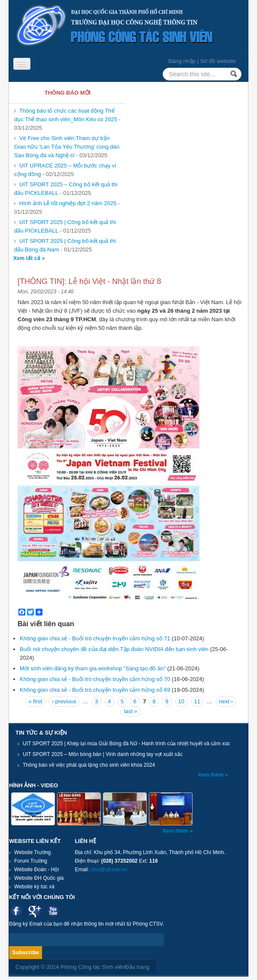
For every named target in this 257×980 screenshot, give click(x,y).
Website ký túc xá (34, 887)
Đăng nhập (182, 61)
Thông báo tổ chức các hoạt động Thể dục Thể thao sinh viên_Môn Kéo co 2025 (66, 115)
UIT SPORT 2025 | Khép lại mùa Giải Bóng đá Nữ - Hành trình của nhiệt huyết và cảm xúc (126, 744)
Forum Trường (31, 861)
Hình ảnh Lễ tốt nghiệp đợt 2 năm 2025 (68, 203)
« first (35, 701)
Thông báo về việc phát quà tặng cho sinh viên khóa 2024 (89, 765)
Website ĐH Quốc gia (39, 878)
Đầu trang (137, 967)
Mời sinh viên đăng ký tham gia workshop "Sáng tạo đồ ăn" (93, 668)
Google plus (35, 911)
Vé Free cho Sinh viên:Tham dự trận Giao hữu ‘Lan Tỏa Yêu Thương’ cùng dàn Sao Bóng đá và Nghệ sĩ (67, 147)
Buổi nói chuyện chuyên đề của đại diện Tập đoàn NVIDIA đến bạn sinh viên (114, 649)
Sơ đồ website (218, 61)
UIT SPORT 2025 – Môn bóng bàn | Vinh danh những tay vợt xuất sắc (103, 754)
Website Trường (32, 852)
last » (131, 711)
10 (181, 701)
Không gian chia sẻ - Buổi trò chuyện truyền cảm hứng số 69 (95, 690)
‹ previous (64, 701)
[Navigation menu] (22, 64)
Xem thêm (212, 775)
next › (226, 701)
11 (197, 701)
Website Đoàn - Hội (36, 869)
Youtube (53, 911)
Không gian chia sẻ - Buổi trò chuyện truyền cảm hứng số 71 (95, 638)
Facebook (16, 911)
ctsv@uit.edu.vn (109, 869)
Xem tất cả (28, 258)
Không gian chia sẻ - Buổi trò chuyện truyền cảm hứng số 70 (95, 679)
